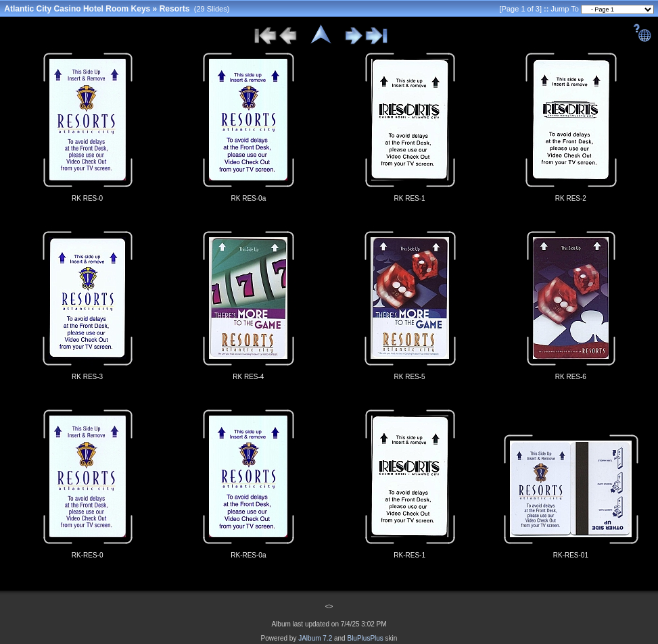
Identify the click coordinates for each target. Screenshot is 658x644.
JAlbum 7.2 (315, 638)
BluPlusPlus (365, 638)
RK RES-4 (248, 377)
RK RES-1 (410, 198)
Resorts (175, 9)
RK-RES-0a (248, 555)
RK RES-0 (87, 198)
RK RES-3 (87, 377)
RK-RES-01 (571, 555)
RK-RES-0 (88, 555)
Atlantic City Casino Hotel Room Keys (77, 9)
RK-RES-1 (409, 555)
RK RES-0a (249, 198)
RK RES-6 (571, 377)
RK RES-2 (571, 198)
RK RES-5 (410, 377)
